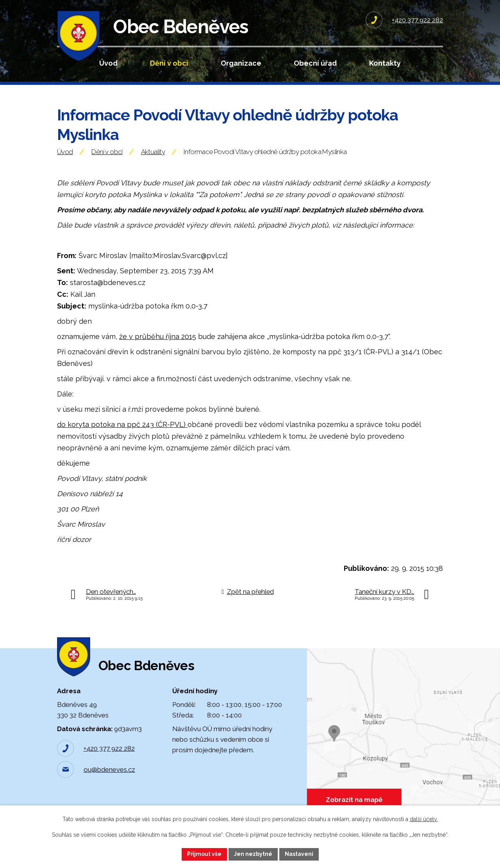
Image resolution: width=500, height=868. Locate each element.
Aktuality (153, 154)
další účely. (424, 819)
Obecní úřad (315, 63)
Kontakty (385, 63)
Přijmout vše (204, 854)
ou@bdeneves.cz (109, 773)
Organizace (241, 63)
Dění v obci (169, 63)
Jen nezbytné (253, 854)
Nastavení (299, 854)
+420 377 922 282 (109, 751)
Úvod (108, 63)
